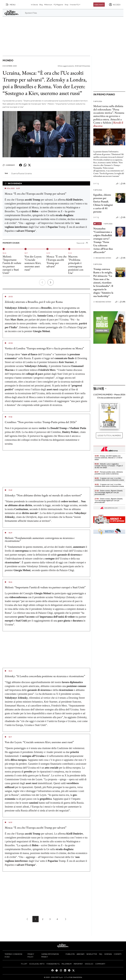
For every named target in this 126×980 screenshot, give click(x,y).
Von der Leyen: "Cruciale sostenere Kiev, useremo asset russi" (33, 263)
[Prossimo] (51, 282)
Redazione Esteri (102, 258)
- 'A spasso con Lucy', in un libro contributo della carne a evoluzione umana (109, 479)
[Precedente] (42, 282)
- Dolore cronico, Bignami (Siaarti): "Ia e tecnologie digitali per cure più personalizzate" (109, 493)
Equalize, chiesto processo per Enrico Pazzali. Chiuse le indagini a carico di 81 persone (103, 203)
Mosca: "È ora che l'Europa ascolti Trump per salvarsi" (57, 261)
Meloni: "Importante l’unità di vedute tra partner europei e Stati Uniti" (12, 265)
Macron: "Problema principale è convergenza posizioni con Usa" (76, 265)
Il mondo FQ (75, 5)
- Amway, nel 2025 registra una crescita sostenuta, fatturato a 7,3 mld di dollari (108, 458)
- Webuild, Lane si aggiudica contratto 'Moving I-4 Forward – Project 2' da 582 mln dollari (109, 466)
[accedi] (115, 5)
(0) (123, 184)
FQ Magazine (58, 5)
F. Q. (96, 184)
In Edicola (34, 5)
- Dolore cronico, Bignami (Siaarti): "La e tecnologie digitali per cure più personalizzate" (109, 501)
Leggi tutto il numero (109, 435)
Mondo (8, 60)
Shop (66, 5)
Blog (41, 5)
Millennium (48, 5)
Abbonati (99, 5)
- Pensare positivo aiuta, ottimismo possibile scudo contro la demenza (109, 473)
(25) (122, 302)
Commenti (9, 165)
